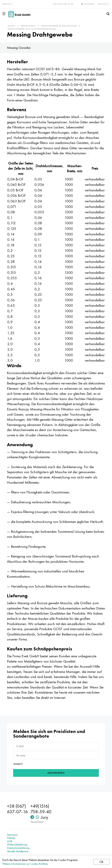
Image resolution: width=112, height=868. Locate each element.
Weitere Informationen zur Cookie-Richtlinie (25, 864)
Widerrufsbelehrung (17, 845)
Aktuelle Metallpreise (18, 851)
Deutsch (104, 4)
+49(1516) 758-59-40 (63, 4)
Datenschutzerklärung (18, 848)
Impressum (12, 835)
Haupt (12, 26)
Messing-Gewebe (19, 48)
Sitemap (11, 838)
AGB (10, 841)
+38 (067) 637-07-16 (17, 809)
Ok (101, 862)
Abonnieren (56, 773)
